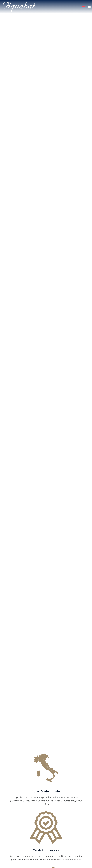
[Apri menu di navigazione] (89, 7)
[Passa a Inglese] (84, 6)
